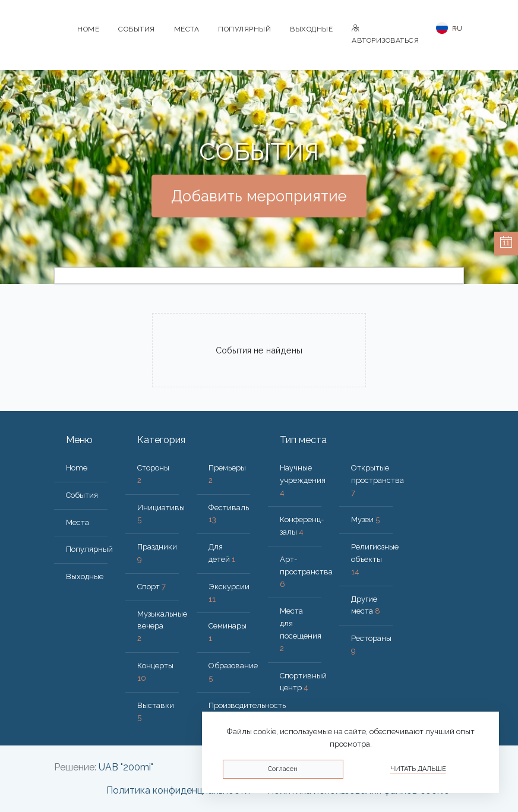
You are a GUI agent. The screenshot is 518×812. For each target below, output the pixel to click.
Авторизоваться (385, 35)
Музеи (365, 519)
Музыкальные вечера (162, 626)
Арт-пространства (306, 572)
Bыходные (311, 29)
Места (187, 29)
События (137, 29)
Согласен (283, 769)
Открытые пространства (378, 480)
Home (88, 29)
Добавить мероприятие (259, 196)
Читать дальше (418, 769)
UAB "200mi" (126, 767)
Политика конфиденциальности (178, 790)
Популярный (244, 29)
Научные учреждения (303, 480)
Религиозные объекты (375, 559)
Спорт (151, 587)
